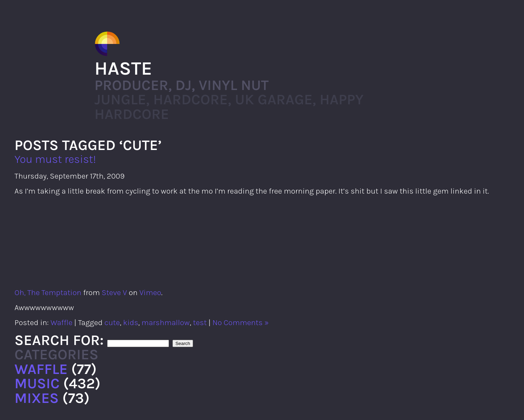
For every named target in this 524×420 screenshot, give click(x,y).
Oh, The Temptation (48, 292)
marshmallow (165, 322)
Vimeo (150, 292)
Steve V (114, 292)
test (200, 322)
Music (37, 383)
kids (131, 322)
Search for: (59, 340)
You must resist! (56, 159)
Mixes (37, 398)
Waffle (62, 322)
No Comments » (241, 322)
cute (112, 322)
